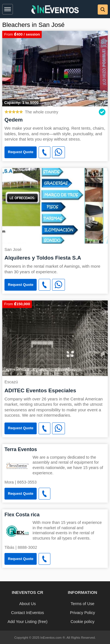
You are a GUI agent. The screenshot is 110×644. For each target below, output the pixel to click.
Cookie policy (83, 622)
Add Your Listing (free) (27, 622)
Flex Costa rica (22, 515)
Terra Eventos (21, 449)
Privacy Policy (83, 613)
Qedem (14, 120)
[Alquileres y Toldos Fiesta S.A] (55, 205)
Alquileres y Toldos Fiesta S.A (43, 258)
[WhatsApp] (58, 152)
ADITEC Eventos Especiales (40, 390)
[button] (8, 8)
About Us (28, 604)
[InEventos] (55, 10)
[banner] (55, 9)
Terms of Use (82, 604)
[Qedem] (55, 68)
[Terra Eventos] (17, 466)
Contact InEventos (27, 613)
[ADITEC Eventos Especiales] (55, 338)
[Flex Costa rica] (17, 531)
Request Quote (21, 152)
